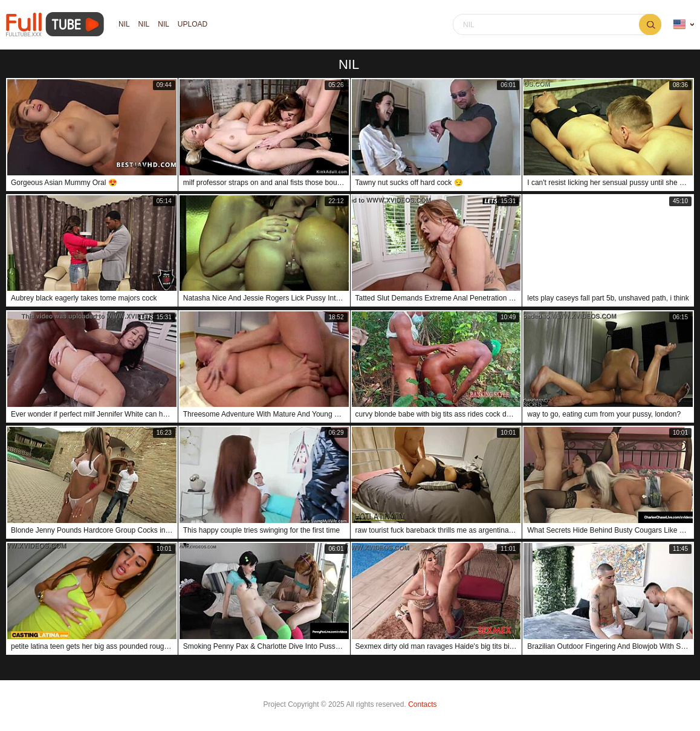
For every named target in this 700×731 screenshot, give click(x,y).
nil (124, 25)
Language (679, 24)
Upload (193, 25)
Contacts (422, 704)
